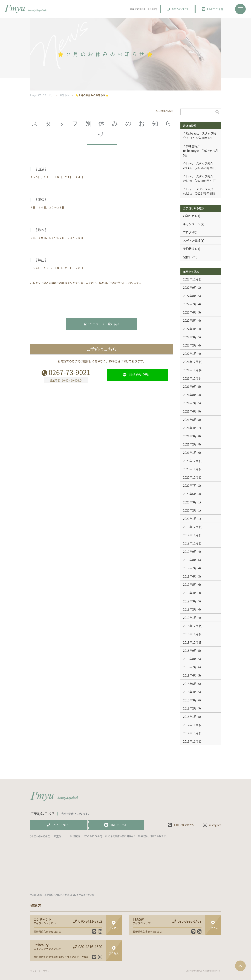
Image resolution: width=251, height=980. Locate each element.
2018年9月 (190, 650)
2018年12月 (191, 626)
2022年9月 (190, 287)
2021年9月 (190, 386)
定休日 (187, 257)
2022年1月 (190, 353)
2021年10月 (191, 378)
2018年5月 (190, 684)
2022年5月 (190, 320)
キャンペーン (192, 224)
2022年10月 (191, 279)
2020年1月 (190, 519)
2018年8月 (190, 659)
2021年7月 (190, 403)
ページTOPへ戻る (240, 966)
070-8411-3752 (90, 921)
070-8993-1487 (190, 921)
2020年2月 (190, 510)
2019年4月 (190, 593)
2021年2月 (190, 444)
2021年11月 (191, 370)
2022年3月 (190, 337)
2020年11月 (191, 469)
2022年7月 (190, 304)
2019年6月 (190, 576)
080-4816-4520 (90, 947)
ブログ (187, 232)
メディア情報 (192, 240)
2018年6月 (190, 675)
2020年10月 (191, 477)
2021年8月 (190, 395)
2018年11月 (191, 634)
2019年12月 (191, 527)
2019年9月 (190, 551)
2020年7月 (190, 485)
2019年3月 (190, 601)
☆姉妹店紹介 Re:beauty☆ (193, 148)
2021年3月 (190, 436)
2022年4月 (190, 329)
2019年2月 (190, 609)
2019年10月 (191, 543)
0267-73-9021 (70, 372)
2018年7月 (190, 667)
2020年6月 (190, 494)
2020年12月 (191, 461)
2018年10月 (191, 642)
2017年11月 (191, 725)
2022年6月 (190, 312)
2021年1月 (190, 452)
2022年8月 (190, 296)
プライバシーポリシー (41, 971)
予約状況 (189, 249)
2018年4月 (190, 692)
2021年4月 (190, 428)
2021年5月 (190, 420)
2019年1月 (190, 618)
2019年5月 (190, 584)
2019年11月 (191, 535)
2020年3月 (190, 502)
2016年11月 (191, 741)
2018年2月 (190, 708)
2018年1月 (190, 716)
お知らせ (189, 216)
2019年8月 (190, 560)
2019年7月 (190, 568)
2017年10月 (191, 733)
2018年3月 (190, 700)
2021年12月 (191, 362)
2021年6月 (190, 411)
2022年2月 (190, 345)
